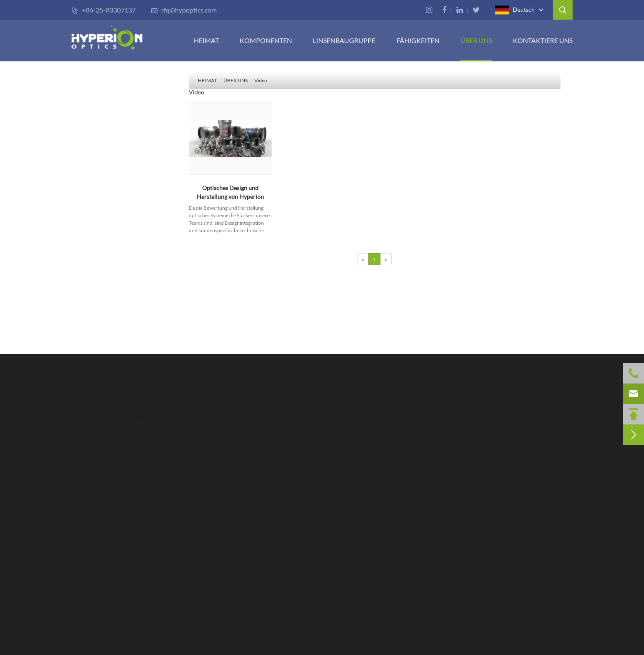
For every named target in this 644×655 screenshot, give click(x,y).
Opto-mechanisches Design (307, 570)
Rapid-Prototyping (294, 583)
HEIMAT (206, 40)
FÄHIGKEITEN (418, 40)
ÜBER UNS (476, 40)
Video (261, 80)
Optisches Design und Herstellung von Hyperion (230, 192)
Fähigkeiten (289, 504)
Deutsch (515, 10)
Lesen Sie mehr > (92, 564)
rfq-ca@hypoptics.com (471, 605)
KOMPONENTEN (266, 40)
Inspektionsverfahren (298, 595)
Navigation (288, 415)
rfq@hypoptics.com (184, 10)
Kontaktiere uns (543, 40)
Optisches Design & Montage (309, 558)
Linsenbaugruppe (344, 40)
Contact (427, 411)
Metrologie (283, 546)
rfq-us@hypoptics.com (471, 556)
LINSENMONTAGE (295, 458)
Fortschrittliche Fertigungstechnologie (322, 522)
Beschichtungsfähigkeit (300, 534)
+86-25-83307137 (104, 10)
